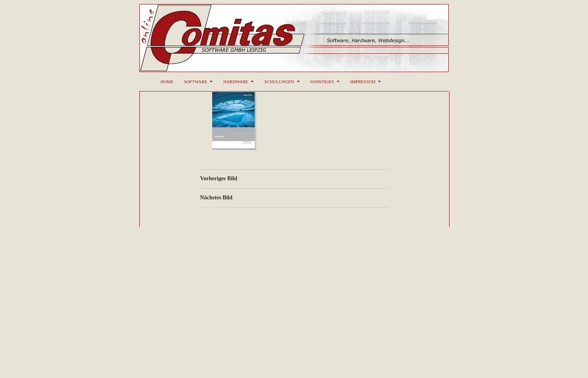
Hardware (236, 82)
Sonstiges (322, 82)
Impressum (363, 82)
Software (195, 82)
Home (167, 82)
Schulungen (279, 82)
